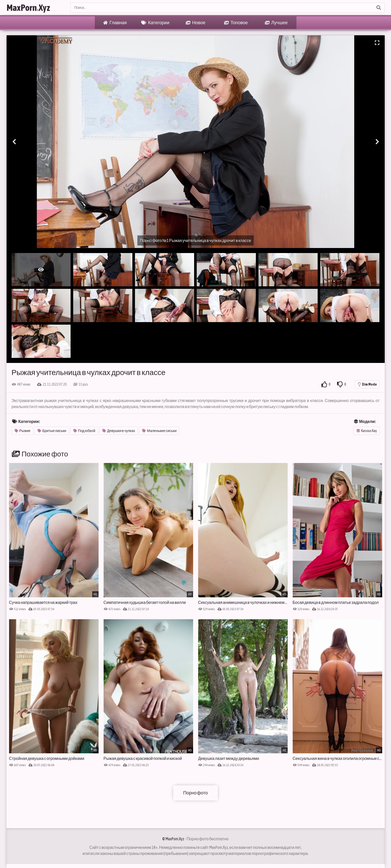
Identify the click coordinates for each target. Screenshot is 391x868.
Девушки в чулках (119, 431)
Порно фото (195, 793)
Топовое (236, 23)
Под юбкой (84, 431)
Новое (195, 23)
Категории (155, 23)
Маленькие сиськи (159, 431)
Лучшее (276, 23)
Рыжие (23, 431)
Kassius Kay (367, 431)
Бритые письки (52, 431)
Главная (115, 23)
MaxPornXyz (28, 8)
